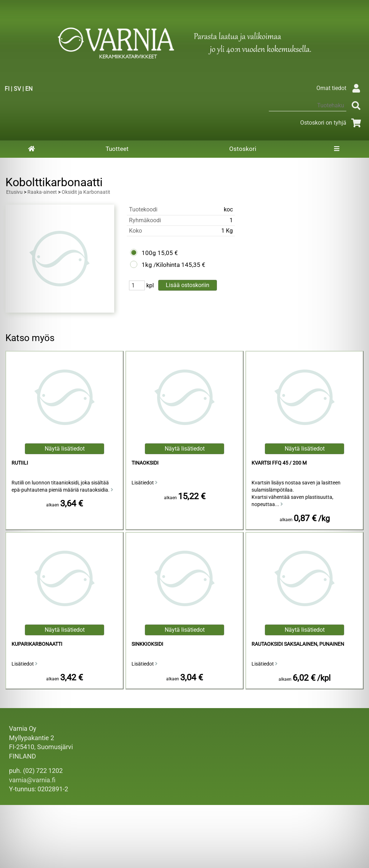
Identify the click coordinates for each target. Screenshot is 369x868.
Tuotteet (117, 149)
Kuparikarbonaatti (37, 644)
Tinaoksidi (145, 463)
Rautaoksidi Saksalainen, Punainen (298, 644)
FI (7, 89)
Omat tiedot (340, 88)
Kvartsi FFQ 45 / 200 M (279, 463)
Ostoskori (243, 149)
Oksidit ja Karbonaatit (86, 192)
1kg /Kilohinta (161, 265)
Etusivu (14, 192)
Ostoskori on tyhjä (332, 123)
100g (149, 253)
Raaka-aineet (42, 192)
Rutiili (20, 463)
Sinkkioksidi (147, 644)
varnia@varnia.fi (32, 780)
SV (17, 89)
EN (29, 89)
